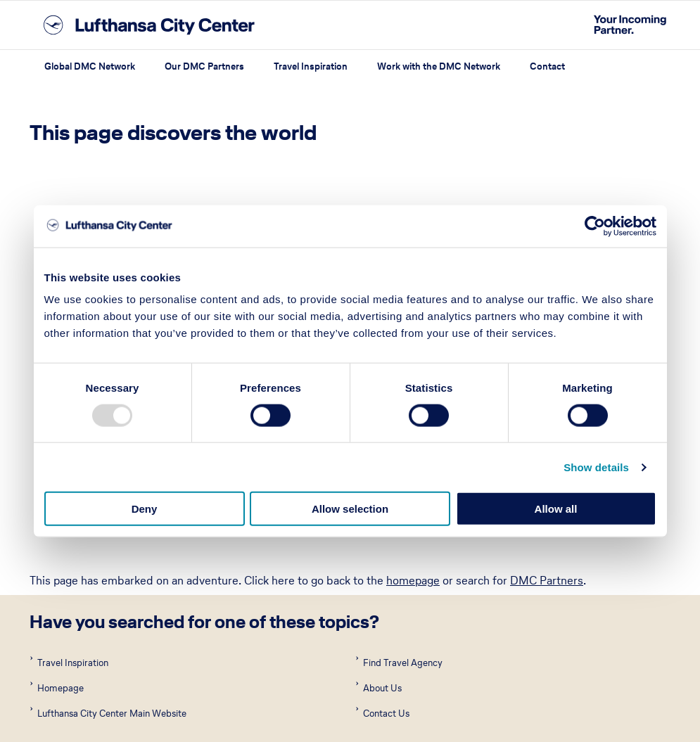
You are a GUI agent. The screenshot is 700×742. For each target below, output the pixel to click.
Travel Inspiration (311, 66)
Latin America (67, 629)
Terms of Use (105, 716)
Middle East (375, 629)
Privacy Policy (178, 716)
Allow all (556, 509)
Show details (596, 467)
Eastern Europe (385, 598)
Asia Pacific (375, 565)
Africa (45, 565)
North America (69, 662)
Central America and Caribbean (115, 598)
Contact (547, 66)
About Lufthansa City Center (282, 716)
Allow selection (350, 509)
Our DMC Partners (204, 66)
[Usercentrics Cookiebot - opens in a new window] (595, 226)
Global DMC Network (90, 66)
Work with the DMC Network (439, 66)
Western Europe (388, 662)
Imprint (45, 716)
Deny (145, 509)
